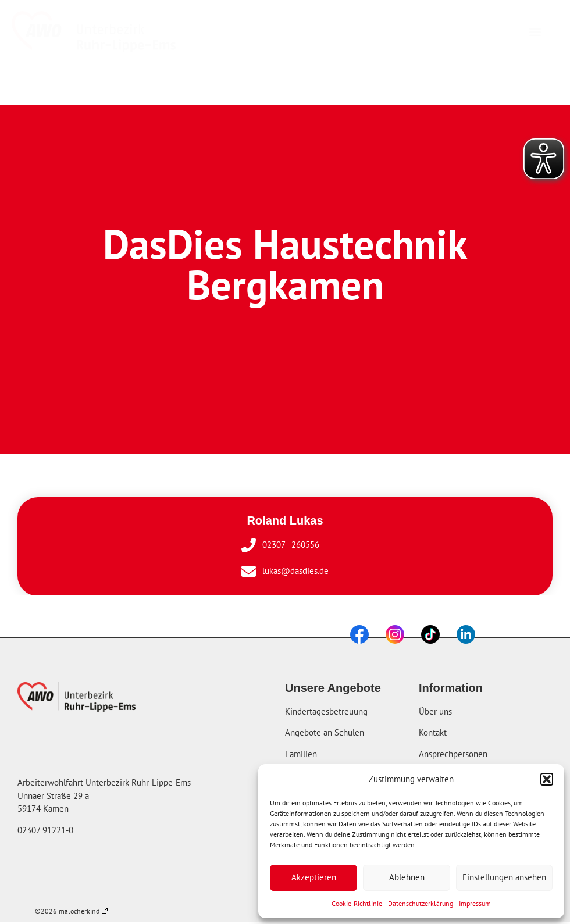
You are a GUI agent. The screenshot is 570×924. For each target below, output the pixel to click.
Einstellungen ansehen (504, 877)
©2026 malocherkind (71, 911)
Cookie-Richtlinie (357, 903)
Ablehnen (407, 877)
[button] (547, 779)
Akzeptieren (314, 877)
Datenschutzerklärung (421, 903)
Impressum (475, 903)
